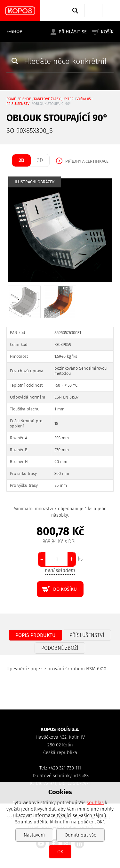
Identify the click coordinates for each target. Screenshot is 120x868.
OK (60, 852)
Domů (11, 99)
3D (40, 160)
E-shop (14, 31)
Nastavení (34, 835)
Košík (107, 32)
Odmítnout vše (80, 835)
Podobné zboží (60, 648)
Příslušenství (87, 635)
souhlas (95, 803)
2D (21, 160)
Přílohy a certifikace (87, 161)
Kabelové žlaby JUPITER (54, 99)
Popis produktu (36, 635)
